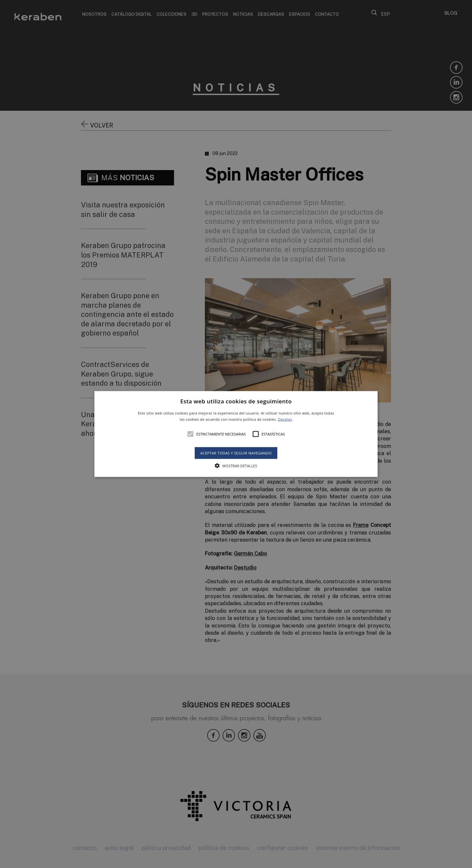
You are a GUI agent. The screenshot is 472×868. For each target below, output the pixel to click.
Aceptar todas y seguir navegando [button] (236, 453)
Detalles (285, 419)
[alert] (236, 434)
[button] (236, 434)
